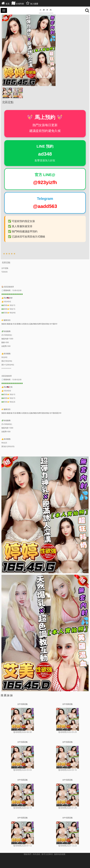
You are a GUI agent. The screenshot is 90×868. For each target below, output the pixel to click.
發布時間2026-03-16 (67, 770)
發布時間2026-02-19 (22, 808)
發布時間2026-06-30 (22, 732)
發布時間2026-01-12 (22, 846)
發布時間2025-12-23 (67, 846)
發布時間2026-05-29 (67, 732)
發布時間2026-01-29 (67, 808)
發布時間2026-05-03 (22, 770)
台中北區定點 (22, 704)
